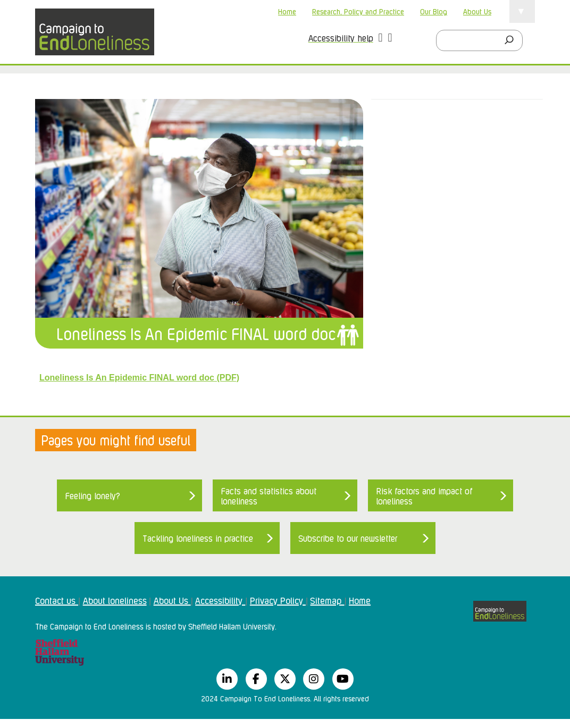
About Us (477, 11)
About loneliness (115, 600)
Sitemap (327, 600)
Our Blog (434, 11)
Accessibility (220, 600)
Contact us (57, 600)
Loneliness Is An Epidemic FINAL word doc (196, 333)
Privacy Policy (278, 600)
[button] (381, 39)
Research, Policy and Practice (358, 11)
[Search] (512, 40)
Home (287, 11)
